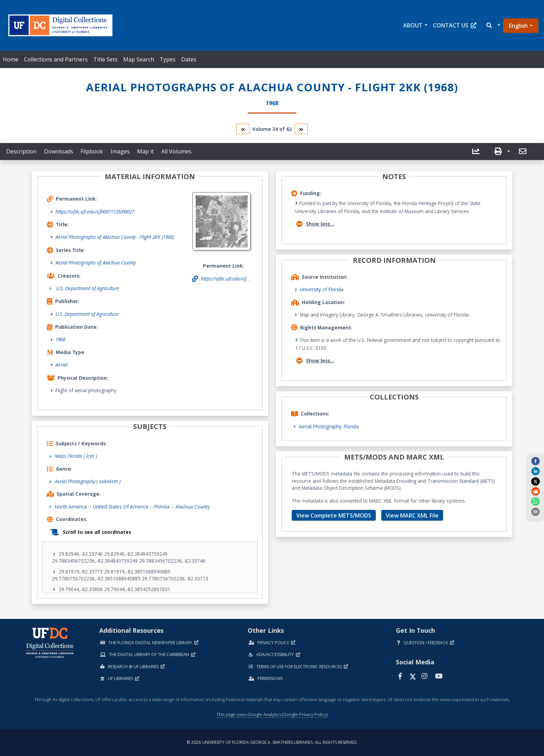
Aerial (61, 365)
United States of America (121, 507)
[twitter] (535, 481)
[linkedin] (535, 471)
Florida (162, 507)
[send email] (535, 511)
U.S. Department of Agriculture (87, 314)
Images (120, 151)
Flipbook (92, 151)
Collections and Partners (56, 59)
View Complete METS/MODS (334, 515)
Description (21, 151)
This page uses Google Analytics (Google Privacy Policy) (272, 714)
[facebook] (535, 461)
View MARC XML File (412, 515)
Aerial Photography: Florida (329, 426)
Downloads (59, 151)
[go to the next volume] (301, 129)
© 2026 (272, 742)
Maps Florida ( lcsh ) (76, 456)
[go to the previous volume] (243, 129)
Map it (145, 151)
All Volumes (176, 151)
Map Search (139, 59)
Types (168, 59)
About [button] (413, 25)
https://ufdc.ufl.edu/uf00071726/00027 (95, 212)
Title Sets (105, 59)
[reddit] (535, 491)
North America (71, 507)
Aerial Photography (88, 481)
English (518, 26)
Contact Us (455, 25)
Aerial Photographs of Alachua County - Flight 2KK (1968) (115, 237)
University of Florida (322, 289)
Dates (189, 59)
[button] (493, 26)
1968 (60, 339)
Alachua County (193, 507)
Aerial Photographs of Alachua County (96, 263)
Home (11, 59)
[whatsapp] (535, 501)
